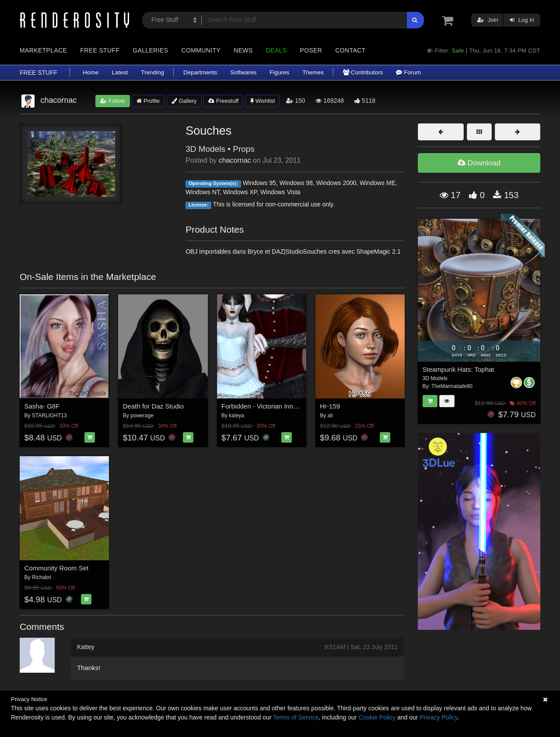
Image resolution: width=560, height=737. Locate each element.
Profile (148, 101)
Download (479, 163)
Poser (311, 50)
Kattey (86, 647)
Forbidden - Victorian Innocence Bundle (279, 406)
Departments (200, 72)
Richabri (42, 577)
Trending (152, 72)
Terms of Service (296, 717)
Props (244, 149)
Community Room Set (57, 568)
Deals (276, 50)
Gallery (184, 101)
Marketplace (43, 50)
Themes (313, 72)
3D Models (205, 149)
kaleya (236, 416)
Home (91, 72)
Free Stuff (100, 50)
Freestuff (223, 101)
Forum (408, 72)
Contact (350, 50)
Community (201, 50)
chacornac (235, 160)
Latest (120, 72)
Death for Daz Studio (153, 406)
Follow (112, 101)
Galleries (150, 50)
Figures (279, 72)
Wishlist (262, 101)
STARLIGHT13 (49, 416)
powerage (142, 416)
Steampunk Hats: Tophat (458, 369)
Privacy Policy (438, 717)
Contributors (363, 72)
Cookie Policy (377, 717)
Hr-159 (330, 406)
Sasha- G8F (42, 406)
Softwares (243, 72)
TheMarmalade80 (452, 386)
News (243, 50)
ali (330, 416)
